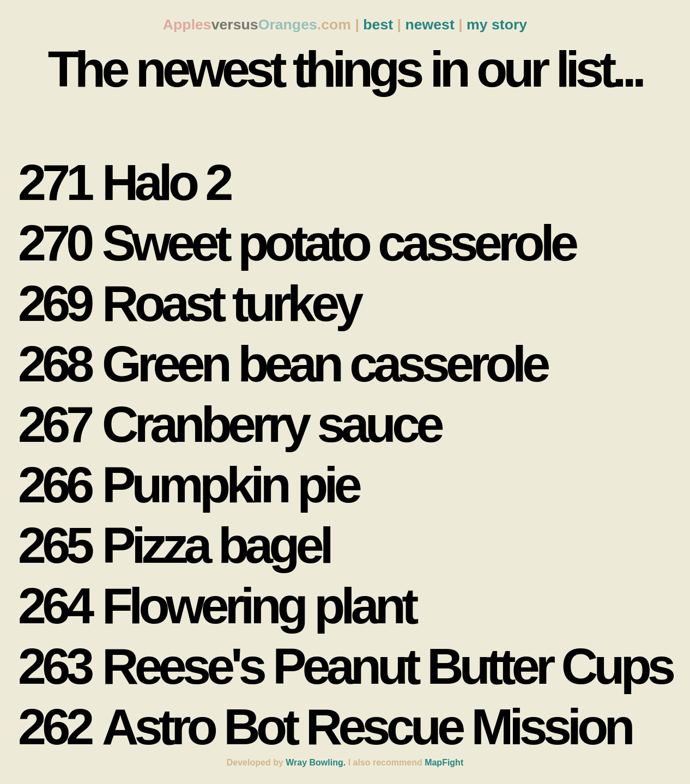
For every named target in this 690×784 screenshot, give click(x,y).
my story (497, 25)
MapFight (444, 762)
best (378, 25)
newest (429, 25)
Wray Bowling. (316, 762)
